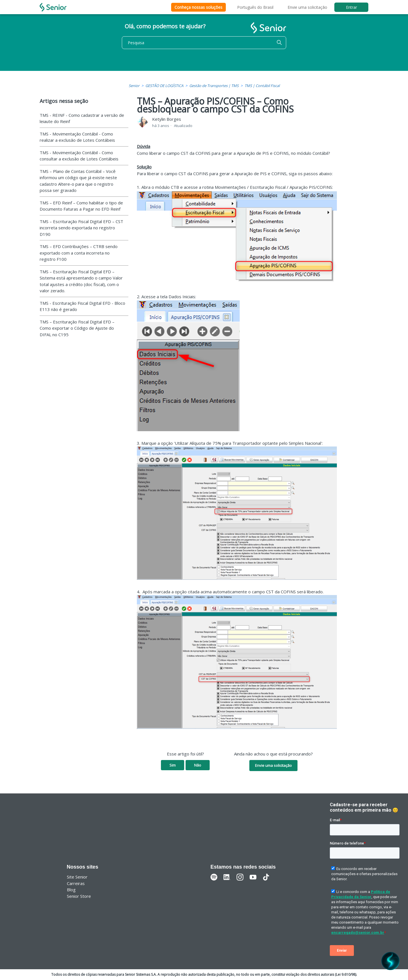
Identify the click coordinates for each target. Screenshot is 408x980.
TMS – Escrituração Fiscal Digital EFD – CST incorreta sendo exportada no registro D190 (81, 228)
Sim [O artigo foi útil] (173, 765)
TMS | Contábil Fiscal (262, 86)
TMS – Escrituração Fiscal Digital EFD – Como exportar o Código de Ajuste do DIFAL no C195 (77, 328)
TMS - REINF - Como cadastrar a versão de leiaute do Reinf (82, 118)
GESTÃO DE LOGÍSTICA (164, 86)
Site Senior (77, 877)
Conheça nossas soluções (198, 7)
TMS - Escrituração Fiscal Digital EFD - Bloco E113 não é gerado (82, 306)
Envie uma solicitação (307, 7)
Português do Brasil (255, 7)
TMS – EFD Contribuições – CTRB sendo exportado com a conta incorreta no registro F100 (79, 253)
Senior (134, 86)
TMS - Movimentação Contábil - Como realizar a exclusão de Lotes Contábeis (77, 137)
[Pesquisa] (204, 43)
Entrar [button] (351, 7)
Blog (71, 890)
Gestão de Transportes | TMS (214, 86)
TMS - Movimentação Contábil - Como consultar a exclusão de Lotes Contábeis (79, 156)
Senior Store (79, 896)
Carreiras (76, 883)
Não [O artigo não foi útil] (198, 765)
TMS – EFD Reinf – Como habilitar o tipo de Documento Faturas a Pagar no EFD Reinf (81, 206)
